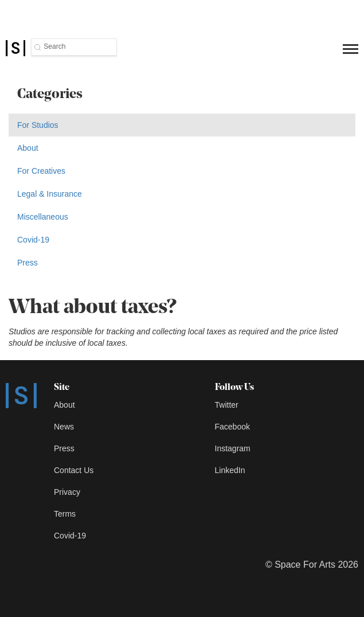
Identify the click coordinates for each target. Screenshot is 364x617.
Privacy (67, 492)
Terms (65, 514)
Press (28, 263)
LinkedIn (230, 470)
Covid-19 (33, 240)
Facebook (232, 427)
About (28, 148)
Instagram (233, 448)
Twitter (227, 405)
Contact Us (74, 470)
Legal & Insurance (50, 194)
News (64, 427)
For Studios (38, 125)
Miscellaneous (43, 217)
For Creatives (41, 171)
